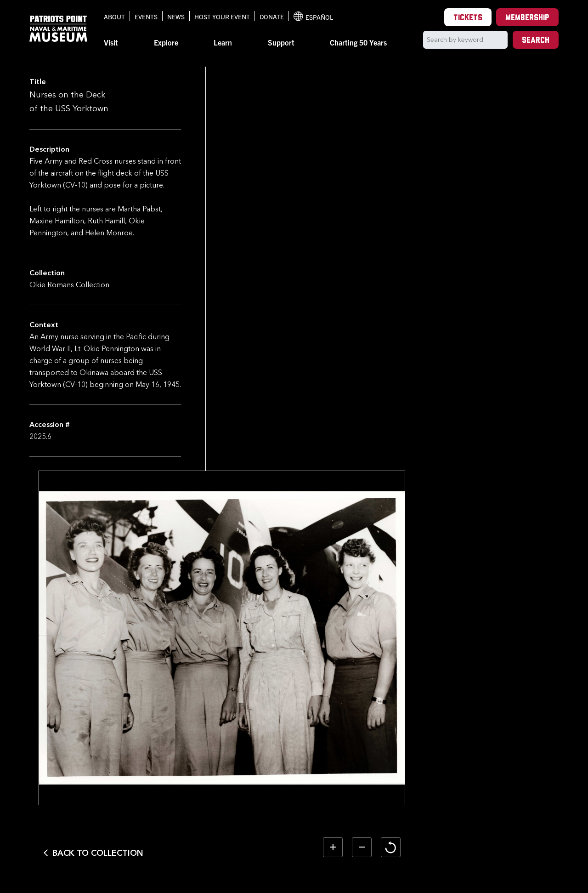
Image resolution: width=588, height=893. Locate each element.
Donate (272, 17)
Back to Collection (259, 806)
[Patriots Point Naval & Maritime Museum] (58, 29)
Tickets (468, 18)
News (176, 17)
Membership (527, 18)
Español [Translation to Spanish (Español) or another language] (313, 16)
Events (146, 17)
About (114, 17)
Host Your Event (222, 17)
